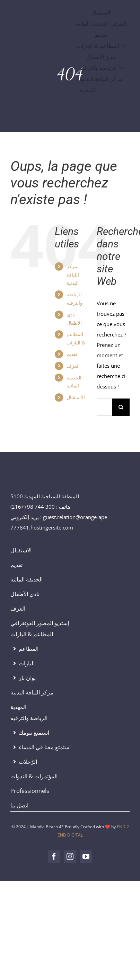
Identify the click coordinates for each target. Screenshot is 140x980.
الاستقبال (76, 397)
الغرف (73, 366)
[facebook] (54, 857)
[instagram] (70, 857)
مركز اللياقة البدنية (73, 275)
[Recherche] (121, 407)
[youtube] (86, 857)
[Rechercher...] (104, 407)
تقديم (72, 354)
